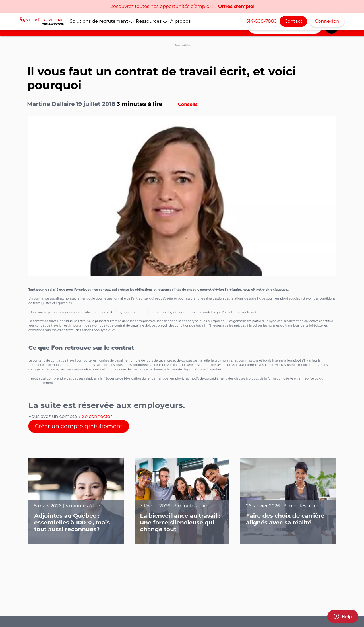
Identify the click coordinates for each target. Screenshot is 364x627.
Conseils (188, 104)
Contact (293, 21)
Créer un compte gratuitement (79, 426)
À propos (180, 21)
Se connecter (97, 416)
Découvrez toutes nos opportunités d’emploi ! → (182, 6)
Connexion (327, 21)
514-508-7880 (262, 21)
